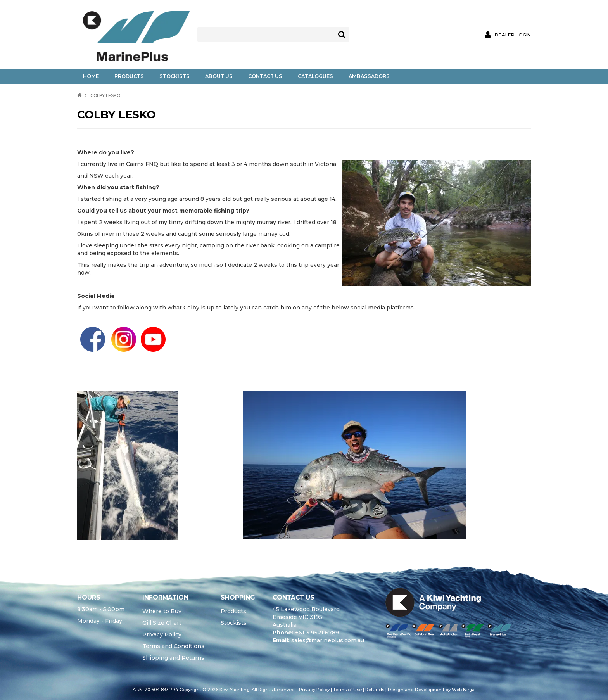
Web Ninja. (464, 690)
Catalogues (315, 76)
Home (91, 76)
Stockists (174, 76)
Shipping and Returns (173, 658)
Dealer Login (513, 35)
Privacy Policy (162, 634)
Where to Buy (162, 611)
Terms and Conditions (173, 646)
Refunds (375, 690)
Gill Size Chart (162, 623)
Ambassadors (369, 76)
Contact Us (265, 76)
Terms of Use (347, 690)
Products (129, 76)
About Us (219, 76)
